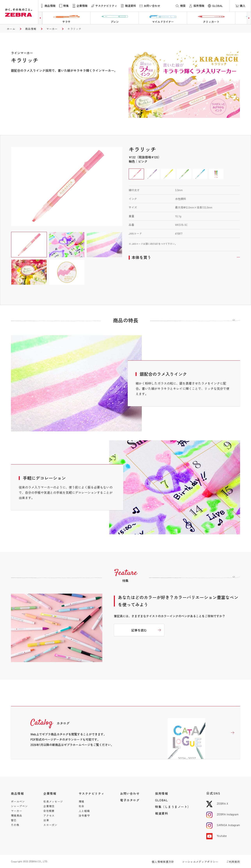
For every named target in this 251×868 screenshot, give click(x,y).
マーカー (52, 29)
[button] (40, 18)
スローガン (50, 825)
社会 (82, 806)
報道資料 (162, 813)
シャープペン (19, 806)
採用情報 (162, 793)
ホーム (11, 29)
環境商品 (17, 815)
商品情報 (31, 29)
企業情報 (50, 793)
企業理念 (49, 806)
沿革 (46, 820)
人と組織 (84, 811)
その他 (15, 825)
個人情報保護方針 (163, 862)
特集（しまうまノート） (173, 807)
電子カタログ (130, 800)
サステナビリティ (92, 793)
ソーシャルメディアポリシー (200, 862)
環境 (82, 801)
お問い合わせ (130, 793)
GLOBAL (161, 800)
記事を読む (139, 630)
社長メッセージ (53, 801)
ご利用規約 (233, 862)
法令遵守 (84, 815)
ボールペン (18, 801)
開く (184, 257)
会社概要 (49, 811)
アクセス (49, 815)
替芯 (14, 820)
